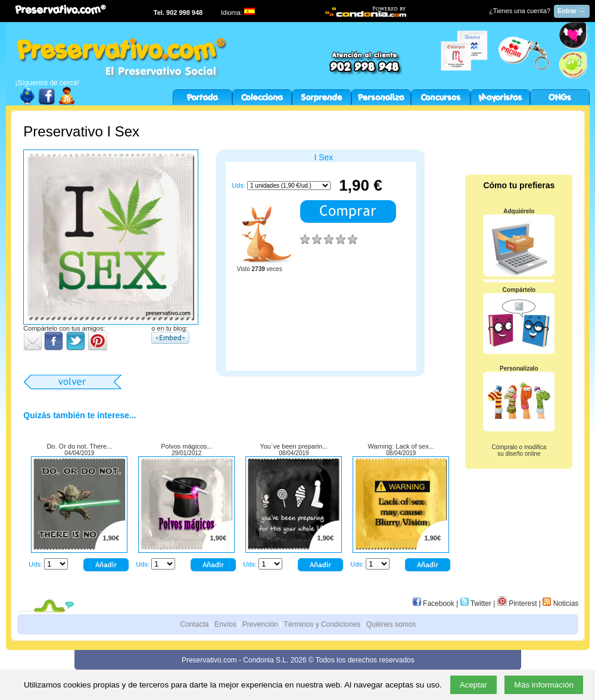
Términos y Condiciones (322, 624)
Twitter (476, 603)
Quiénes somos (391, 624)
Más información (544, 685)
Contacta (194, 624)
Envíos (225, 624)
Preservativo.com (209, 660)
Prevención (260, 624)
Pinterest (517, 603)
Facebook (434, 603)
